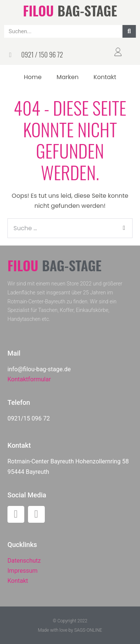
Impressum (23, 571)
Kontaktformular (29, 379)
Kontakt (105, 77)
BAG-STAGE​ (87, 10)
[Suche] (129, 31)
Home (33, 77)
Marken (67, 77)
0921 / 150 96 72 (42, 54)
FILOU (38, 10)
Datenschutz (24, 561)
